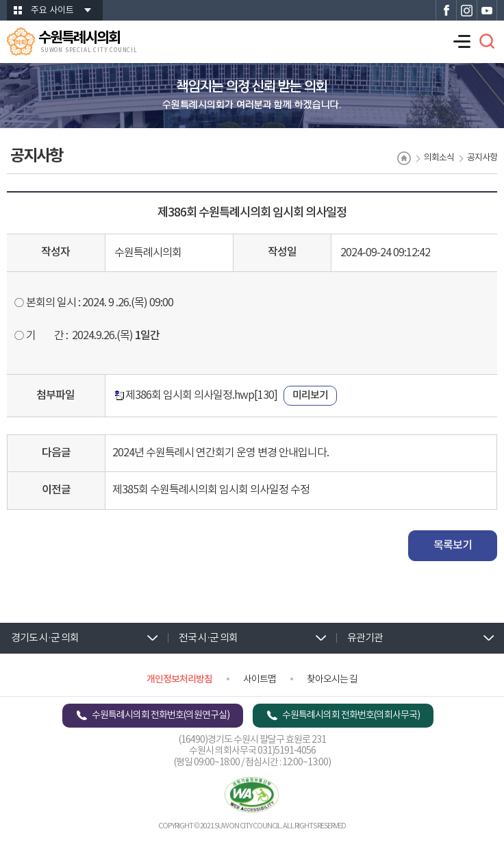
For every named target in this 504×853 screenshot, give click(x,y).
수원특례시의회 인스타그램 (466, 10)
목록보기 (453, 545)
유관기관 (365, 638)
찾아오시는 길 (332, 680)
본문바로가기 (0, 0)
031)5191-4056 (287, 751)
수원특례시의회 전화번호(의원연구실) (161, 715)
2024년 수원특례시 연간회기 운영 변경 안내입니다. (220, 453)
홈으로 (404, 158)
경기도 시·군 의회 (45, 638)
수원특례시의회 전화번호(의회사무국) (351, 715)
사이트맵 (260, 680)
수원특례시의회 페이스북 (446, 10)
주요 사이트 (52, 11)
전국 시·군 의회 (208, 638)
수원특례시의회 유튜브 (487, 10)
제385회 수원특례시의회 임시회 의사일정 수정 (211, 490)
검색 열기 (487, 41)
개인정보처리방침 (179, 679)
